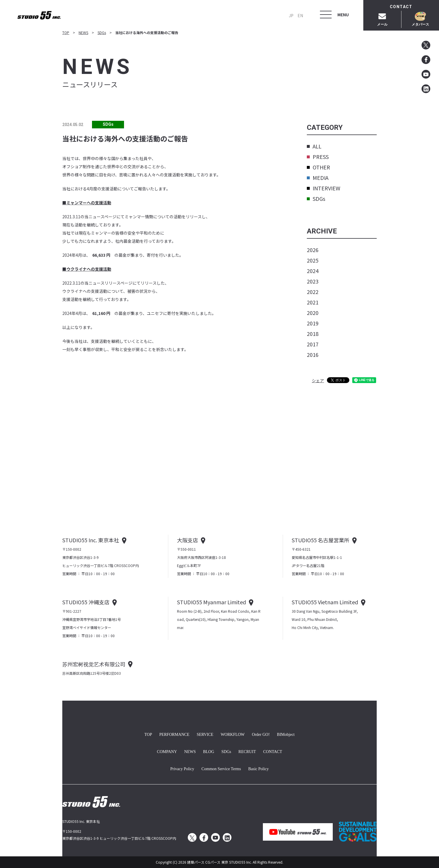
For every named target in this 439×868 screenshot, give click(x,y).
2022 (313, 292)
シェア (318, 380)
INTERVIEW (324, 188)
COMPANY (167, 751)
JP (291, 15)
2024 (313, 271)
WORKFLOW (233, 734)
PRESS (318, 157)
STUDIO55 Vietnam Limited (325, 602)
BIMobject (286, 734)
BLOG (208, 751)
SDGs (102, 32)
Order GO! (261, 734)
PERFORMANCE (174, 734)
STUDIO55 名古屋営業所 (321, 540)
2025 (313, 260)
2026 (313, 250)
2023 (313, 281)
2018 (313, 334)
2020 (313, 313)
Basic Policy (259, 768)
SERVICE (205, 734)
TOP (66, 32)
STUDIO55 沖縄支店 (86, 602)
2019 (313, 323)
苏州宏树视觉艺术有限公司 (94, 664)
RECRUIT (247, 751)
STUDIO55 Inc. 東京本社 (91, 540)
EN (300, 15)
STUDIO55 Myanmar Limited (211, 602)
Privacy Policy (182, 768)
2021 (313, 302)
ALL (314, 146)
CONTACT (273, 751)
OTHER (318, 167)
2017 (313, 344)
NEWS (83, 32)
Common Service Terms (221, 768)
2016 (313, 355)
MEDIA (318, 178)
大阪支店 (187, 540)
